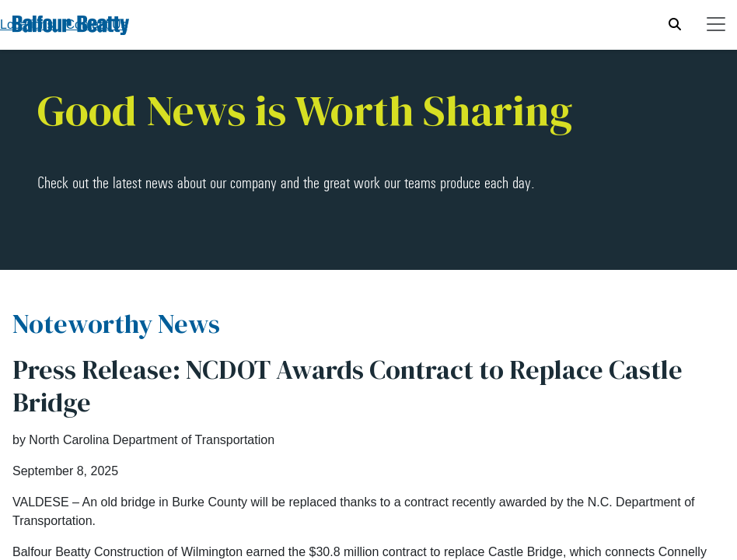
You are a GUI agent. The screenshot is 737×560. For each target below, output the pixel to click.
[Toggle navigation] (716, 24)
